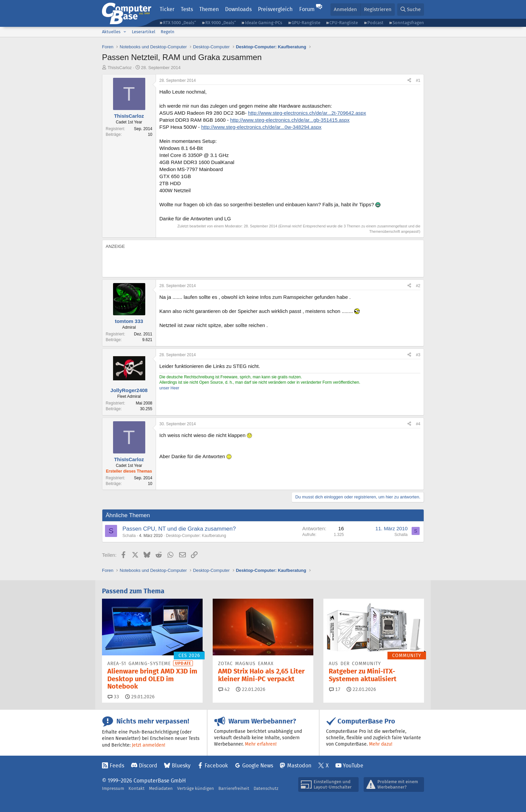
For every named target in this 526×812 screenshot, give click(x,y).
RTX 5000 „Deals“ (179, 23)
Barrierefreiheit (234, 788)
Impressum (113, 788)
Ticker (167, 9)
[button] (125, 32)
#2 (418, 286)
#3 (418, 355)
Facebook (216, 766)
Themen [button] (209, 9)
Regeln (168, 32)
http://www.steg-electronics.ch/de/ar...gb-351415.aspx (290, 120)
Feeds (117, 766)
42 (224, 689)
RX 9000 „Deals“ (221, 23)
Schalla (129, 536)
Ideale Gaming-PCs (264, 23)
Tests (187, 9)
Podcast (375, 23)
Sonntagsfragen (408, 23)
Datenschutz (266, 788)
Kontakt (137, 788)
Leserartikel (144, 32)
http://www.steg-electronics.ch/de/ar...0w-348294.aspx (261, 127)
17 (335, 689)
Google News (258, 766)
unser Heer (169, 388)
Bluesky (181, 766)
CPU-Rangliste (344, 23)
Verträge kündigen (196, 788)
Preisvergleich (275, 9)
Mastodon (299, 766)
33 (113, 697)
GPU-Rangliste (306, 23)
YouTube (353, 766)
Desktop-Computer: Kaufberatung (196, 536)
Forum (307, 9)
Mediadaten (161, 788)
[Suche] (411, 10)
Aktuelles (111, 32)
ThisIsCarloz (120, 68)
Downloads (238, 9)
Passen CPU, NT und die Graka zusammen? (179, 529)
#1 (418, 80)
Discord (148, 766)
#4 (418, 424)
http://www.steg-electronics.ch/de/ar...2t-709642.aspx (307, 113)
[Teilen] (409, 81)
